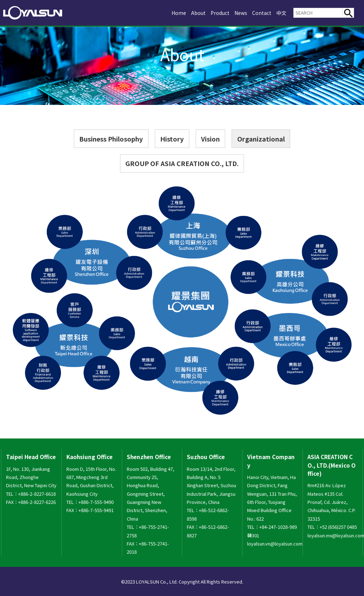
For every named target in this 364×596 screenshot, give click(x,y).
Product (215, 13)
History (172, 139)
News (238, 13)
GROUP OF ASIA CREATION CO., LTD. (182, 163)
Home (170, 13)
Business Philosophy (111, 139)
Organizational (261, 139)
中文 (281, 13)
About (191, 13)
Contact (260, 13)
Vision (210, 139)
